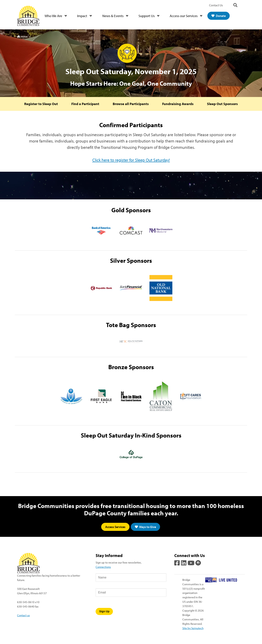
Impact (85, 16)
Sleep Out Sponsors (223, 104)
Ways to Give (145, 527)
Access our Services (186, 16)
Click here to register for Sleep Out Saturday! (131, 160)
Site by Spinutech (193, 628)
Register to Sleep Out (40, 104)
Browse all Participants (131, 104)
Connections (103, 567)
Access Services (115, 527)
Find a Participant (85, 104)
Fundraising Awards (178, 104)
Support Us (149, 16)
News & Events (115, 16)
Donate (219, 16)
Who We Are (56, 16)
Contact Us (216, 5)
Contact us (23, 616)
